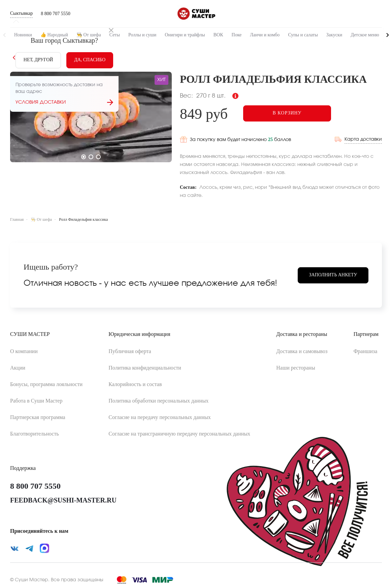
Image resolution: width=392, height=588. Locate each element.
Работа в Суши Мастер (36, 400)
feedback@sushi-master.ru (63, 499)
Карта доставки (363, 138)
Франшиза (366, 350)
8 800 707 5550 (56, 14)
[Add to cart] (290, 113)
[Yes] (90, 60)
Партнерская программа (38, 416)
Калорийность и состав (135, 383)
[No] (38, 60)
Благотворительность (35, 433)
